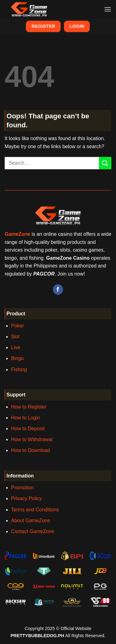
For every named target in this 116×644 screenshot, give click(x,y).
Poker (18, 326)
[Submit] (105, 163)
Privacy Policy (27, 498)
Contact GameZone (33, 531)
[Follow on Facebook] (58, 290)
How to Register (29, 407)
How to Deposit (28, 429)
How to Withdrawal (32, 439)
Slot (15, 337)
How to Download (30, 450)
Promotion (22, 488)
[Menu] (108, 9)
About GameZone (31, 521)
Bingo (17, 358)
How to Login (26, 418)
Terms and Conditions (35, 510)
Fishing (19, 370)
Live (16, 347)
